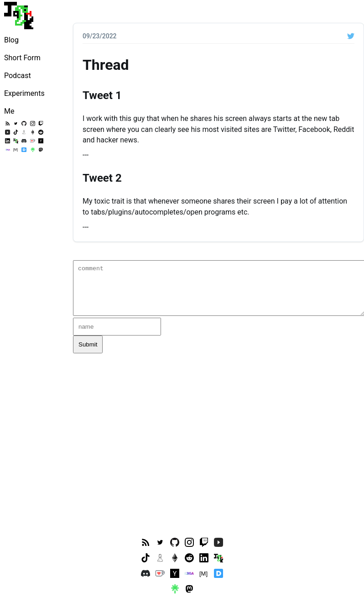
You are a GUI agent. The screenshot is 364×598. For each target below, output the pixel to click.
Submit (88, 344)
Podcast (18, 76)
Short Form (22, 58)
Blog (11, 40)
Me (9, 111)
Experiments (24, 93)
